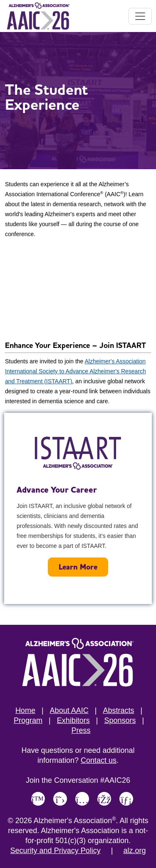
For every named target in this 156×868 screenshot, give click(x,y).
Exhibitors (73, 720)
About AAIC (69, 710)
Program (28, 720)
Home (25, 710)
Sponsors (120, 720)
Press (81, 730)
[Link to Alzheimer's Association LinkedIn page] (126, 799)
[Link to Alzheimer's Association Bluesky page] (38, 799)
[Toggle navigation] (140, 16)
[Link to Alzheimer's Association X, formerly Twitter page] (60, 799)
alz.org (134, 851)
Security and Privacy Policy (56, 851)
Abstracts (118, 710)
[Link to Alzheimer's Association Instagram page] (82, 799)
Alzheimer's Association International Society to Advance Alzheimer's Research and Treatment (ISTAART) (76, 371)
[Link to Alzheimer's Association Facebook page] (104, 799)
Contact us (99, 760)
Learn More (78, 567)
